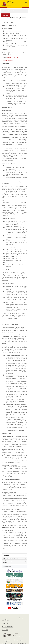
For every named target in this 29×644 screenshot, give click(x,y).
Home (4, 11)
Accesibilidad (6, 620)
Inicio (3, 617)
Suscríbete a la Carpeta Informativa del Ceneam (12, 562)
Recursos (15, 11)
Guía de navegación (8, 626)
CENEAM (10, 11)
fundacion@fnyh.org (13, 57)
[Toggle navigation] (25, 4)
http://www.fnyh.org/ (8, 60)
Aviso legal (5, 629)
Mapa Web (5, 623)
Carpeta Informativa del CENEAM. (11, 558)
